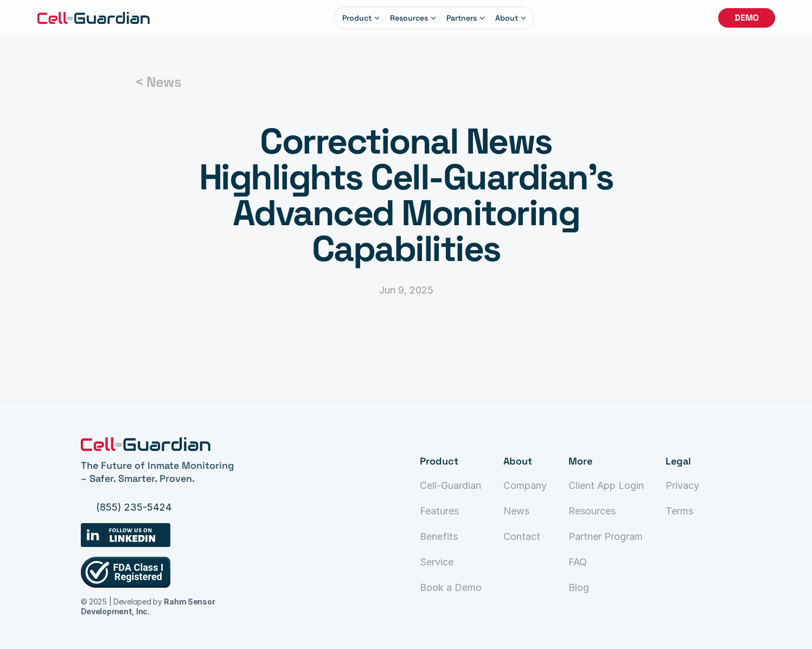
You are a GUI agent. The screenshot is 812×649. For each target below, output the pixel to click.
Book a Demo (451, 587)
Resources (592, 511)
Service (437, 562)
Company (525, 485)
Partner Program (606, 536)
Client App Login (606, 485)
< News (158, 82)
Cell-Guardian (450, 485)
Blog (579, 587)
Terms (679, 511)
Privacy (682, 485)
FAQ (578, 562)
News (516, 511)
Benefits (439, 536)
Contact (522, 536)
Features (439, 511)
